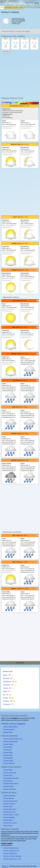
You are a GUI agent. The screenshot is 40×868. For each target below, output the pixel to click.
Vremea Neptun (8, 815)
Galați (5, 691)
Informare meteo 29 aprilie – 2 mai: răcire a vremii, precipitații (16, 31)
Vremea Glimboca (9, 763)
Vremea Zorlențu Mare (10, 742)
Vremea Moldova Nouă (11, 784)
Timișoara (6, 704)
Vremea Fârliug (8, 761)
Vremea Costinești (9, 804)
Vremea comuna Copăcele (13, 724)
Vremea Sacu (7, 750)
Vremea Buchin (8, 758)
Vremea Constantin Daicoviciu (13, 739)
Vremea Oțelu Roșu (9, 789)
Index (2, 8)
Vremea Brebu (8, 747)
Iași (4, 695)
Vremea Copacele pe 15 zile (12, 859)
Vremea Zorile (8, 732)
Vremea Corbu (8, 807)
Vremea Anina (8, 775)
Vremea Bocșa (8, 781)
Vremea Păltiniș (8, 744)
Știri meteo (16, 8)
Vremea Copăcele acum (11, 848)
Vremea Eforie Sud (9, 812)
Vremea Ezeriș (8, 755)
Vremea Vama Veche (10, 823)
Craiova (6, 688)
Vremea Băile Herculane (11, 778)
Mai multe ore (7, 52)
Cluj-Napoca (7, 682)
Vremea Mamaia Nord (10, 801)
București (6, 678)
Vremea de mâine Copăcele (12, 856)
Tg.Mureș (6, 701)
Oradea (5, 698)
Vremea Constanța (9, 796)
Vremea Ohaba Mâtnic (10, 727)
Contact (21, 8)
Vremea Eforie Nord (10, 809)
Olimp (17, 815)
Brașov (5, 675)
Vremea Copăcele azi (10, 853)
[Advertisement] (20, 74)
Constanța (6, 685)
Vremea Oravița (8, 786)
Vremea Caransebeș (10, 773)
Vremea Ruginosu (9, 730)
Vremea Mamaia (9, 798)
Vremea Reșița (8, 770)
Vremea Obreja (8, 753)
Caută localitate (8, 8)
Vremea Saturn (8, 820)
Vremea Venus (8, 826)
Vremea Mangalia (9, 817)
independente (21, 841)
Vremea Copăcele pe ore (11, 851)
